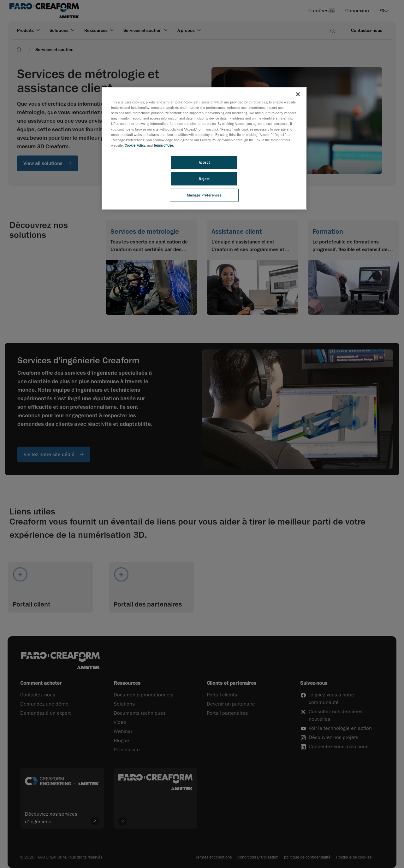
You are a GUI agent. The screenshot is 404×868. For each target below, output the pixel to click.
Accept (204, 162)
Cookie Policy (135, 145)
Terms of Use (163, 145)
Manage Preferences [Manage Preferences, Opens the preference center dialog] (204, 195)
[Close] (298, 94)
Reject (204, 179)
